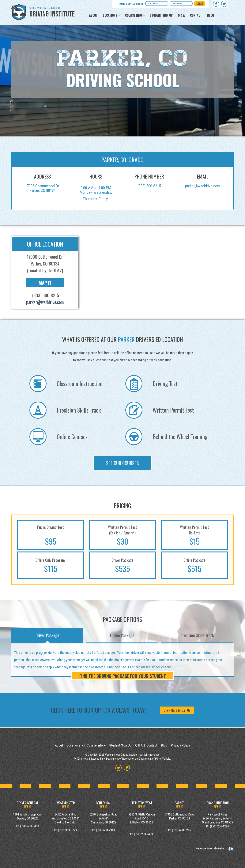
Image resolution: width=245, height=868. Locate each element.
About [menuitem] (93, 15)
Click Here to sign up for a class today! (98, 710)
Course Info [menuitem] (134, 15)
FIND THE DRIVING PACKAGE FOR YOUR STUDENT (123, 676)
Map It (45, 283)
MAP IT (28, 806)
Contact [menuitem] (196, 15)
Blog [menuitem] (211, 15)
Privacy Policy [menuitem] (181, 745)
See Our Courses (122, 463)
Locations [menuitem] (110, 15)
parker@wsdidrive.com (203, 186)
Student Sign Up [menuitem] (161, 15)
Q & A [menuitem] (181, 15)
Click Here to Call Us (177, 710)
